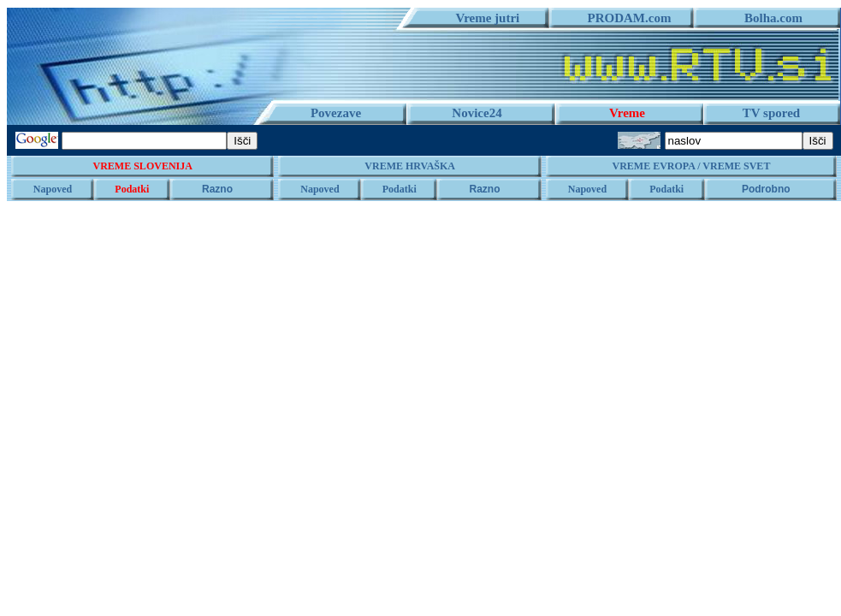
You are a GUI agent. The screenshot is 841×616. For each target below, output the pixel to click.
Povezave (336, 113)
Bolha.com (767, 18)
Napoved (53, 189)
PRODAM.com (623, 18)
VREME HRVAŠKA (410, 166)
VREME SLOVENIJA (143, 166)
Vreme (627, 113)
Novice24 (477, 113)
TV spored (771, 113)
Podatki (132, 189)
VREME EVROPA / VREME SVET (691, 166)
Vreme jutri (482, 18)
